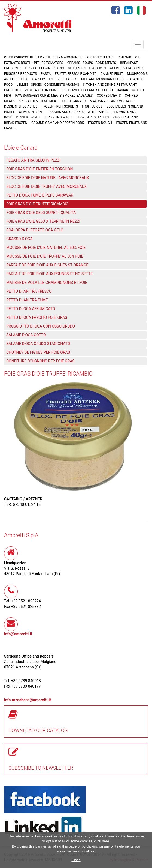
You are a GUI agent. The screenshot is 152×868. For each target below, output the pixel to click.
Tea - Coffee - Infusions (44, 68)
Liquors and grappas (66, 112)
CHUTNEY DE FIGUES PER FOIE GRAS (38, 352)
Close (76, 860)
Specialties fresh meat (38, 101)
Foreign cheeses (100, 57)
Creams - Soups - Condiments (92, 63)
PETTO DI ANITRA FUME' (27, 300)
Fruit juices (92, 106)
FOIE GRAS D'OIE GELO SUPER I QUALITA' (41, 213)
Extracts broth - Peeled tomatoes (34, 63)
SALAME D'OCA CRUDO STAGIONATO (38, 344)
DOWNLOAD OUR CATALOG (38, 730)
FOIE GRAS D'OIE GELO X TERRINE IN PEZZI (43, 221)
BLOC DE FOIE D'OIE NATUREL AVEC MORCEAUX (48, 178)
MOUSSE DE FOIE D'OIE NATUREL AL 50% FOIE (46, 248)
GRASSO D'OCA (19, 239)
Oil (138, 57)
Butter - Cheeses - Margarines (56, 57)
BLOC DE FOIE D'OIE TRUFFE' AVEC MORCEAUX (46, 186)
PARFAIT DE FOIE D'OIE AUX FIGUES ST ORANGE (47, 265)
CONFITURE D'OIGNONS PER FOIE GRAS (40, 361)
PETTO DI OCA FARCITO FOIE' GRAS (37, 317)
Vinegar (124, 57)
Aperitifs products (126, 68)
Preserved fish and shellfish (88, 90)
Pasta (46, 74)
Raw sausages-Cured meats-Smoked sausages (54, 96)
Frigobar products (20, 74)
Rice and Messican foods (102, 79)
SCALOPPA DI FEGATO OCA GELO (35, 230)
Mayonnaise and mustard (112, 101)
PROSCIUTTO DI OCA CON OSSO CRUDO (41, 326)
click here (101, 841)
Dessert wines (28, 117)
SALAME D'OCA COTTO (26, 335)
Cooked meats (109, 96)
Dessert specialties (21, 106)
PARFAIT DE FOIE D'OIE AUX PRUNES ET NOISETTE (49, 274)
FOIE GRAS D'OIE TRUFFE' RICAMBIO (37, 204)
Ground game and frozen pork (58, 123)
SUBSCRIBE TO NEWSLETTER (41, 768)
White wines (98, 112)
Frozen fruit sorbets (60, 106)
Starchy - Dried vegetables (54, 79)
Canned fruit (112, 74)
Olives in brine (31, 112)
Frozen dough (100, 123)
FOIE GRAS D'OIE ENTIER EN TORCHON (39, 169)
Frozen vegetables (93, 117)
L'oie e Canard (74, 101)
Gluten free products (87, 68)
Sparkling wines (59, 117)
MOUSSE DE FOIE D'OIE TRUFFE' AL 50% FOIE (45, 256)
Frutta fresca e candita (76, 74)
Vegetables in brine (42, 90)
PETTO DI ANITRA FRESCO (29, 291)
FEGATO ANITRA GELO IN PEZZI (33, 160)
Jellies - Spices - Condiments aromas (48, 85)
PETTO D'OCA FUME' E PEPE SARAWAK (40, 195)
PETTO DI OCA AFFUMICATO (31, 309)
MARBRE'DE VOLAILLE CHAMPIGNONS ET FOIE (47, 283)
